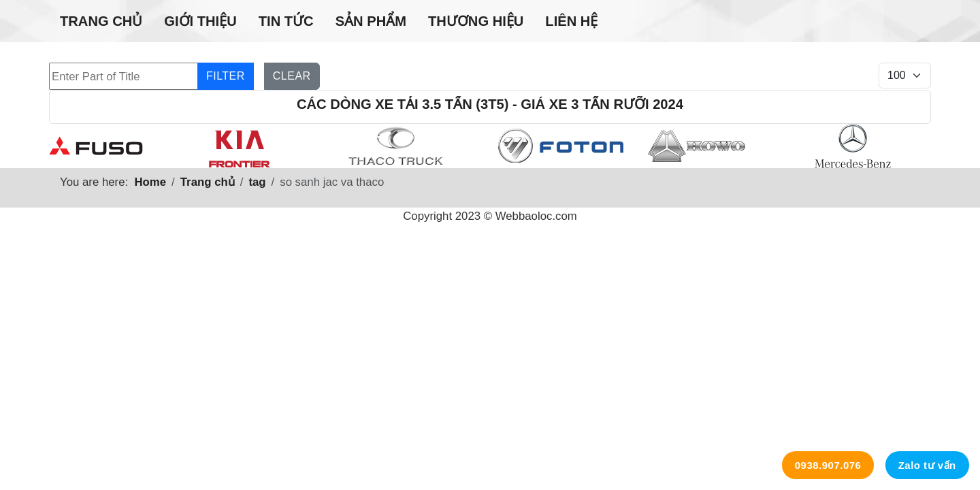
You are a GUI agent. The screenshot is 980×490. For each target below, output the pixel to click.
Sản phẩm (371, 21)
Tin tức (286, 21)
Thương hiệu (476, 21)
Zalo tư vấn (927, 465)
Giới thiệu (200, 21)
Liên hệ (571, 21)
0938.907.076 (828, 465)
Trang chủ (101, 21)
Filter (226, 76)
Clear (292, 76)
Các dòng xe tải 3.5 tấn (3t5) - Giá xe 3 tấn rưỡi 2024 (490, 104)
